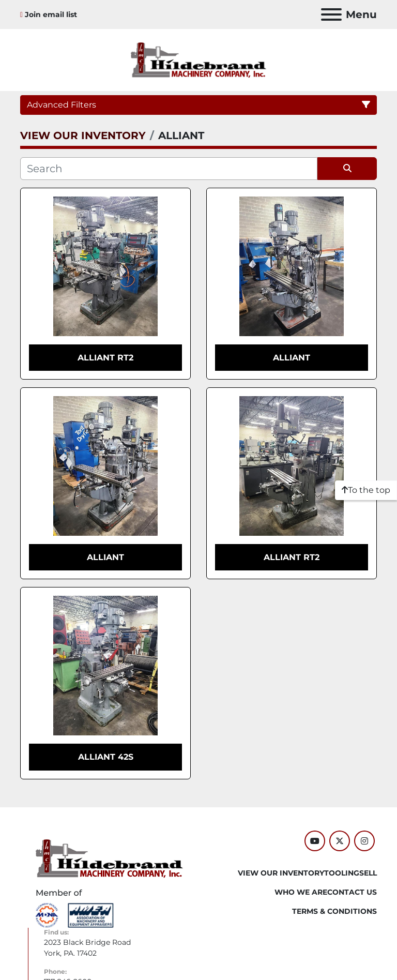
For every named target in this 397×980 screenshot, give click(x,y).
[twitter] (340, 841)
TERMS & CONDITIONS (334, 911)
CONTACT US (352, 892)
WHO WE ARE (301, 892)
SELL (368, 873)
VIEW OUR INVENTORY (281, 873)
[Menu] (331, 14)
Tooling (342, 873)
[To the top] (366, 490)
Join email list (51, 14)
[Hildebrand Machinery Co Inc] (109, 857)
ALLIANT (292, 358)
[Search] (169, 169)
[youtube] (315, 841)
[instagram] (364, 841)
